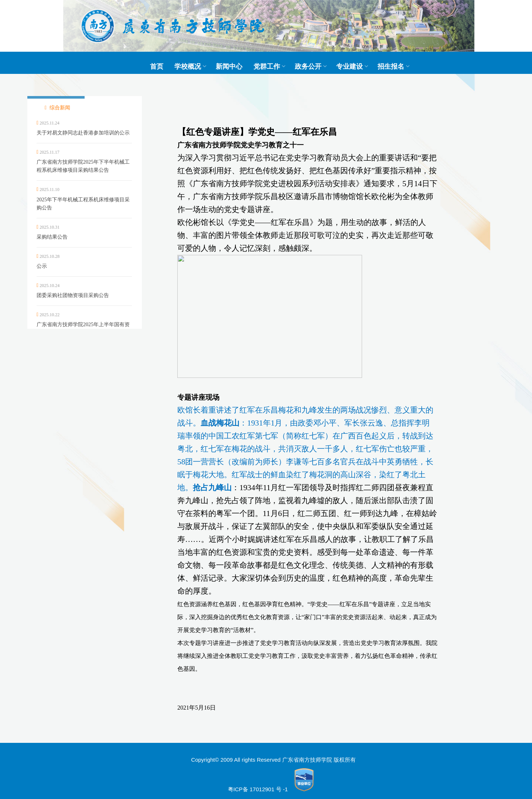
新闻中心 (229, 66)
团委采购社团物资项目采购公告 (73, 295)
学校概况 (188, 66)
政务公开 (308, 66)
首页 (157, 66)
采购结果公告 (52, 237)
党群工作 (267, 66)
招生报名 (391, 66)
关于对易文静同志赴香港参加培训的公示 (83, 133)
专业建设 (349, 66)
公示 (42, 266)
